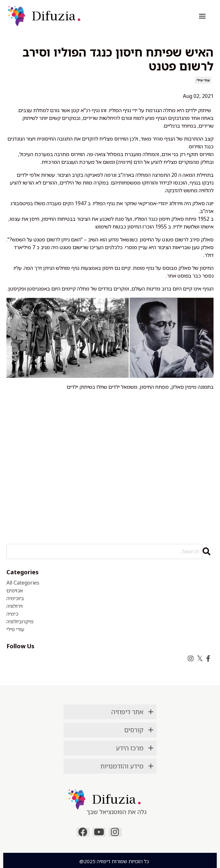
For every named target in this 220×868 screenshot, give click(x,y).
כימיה (12, 614)
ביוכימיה (15, 598)
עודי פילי (203, 80)
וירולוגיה (15, 606)
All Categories (23, 583)
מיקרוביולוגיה (20, 621)
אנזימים (15, 590)
